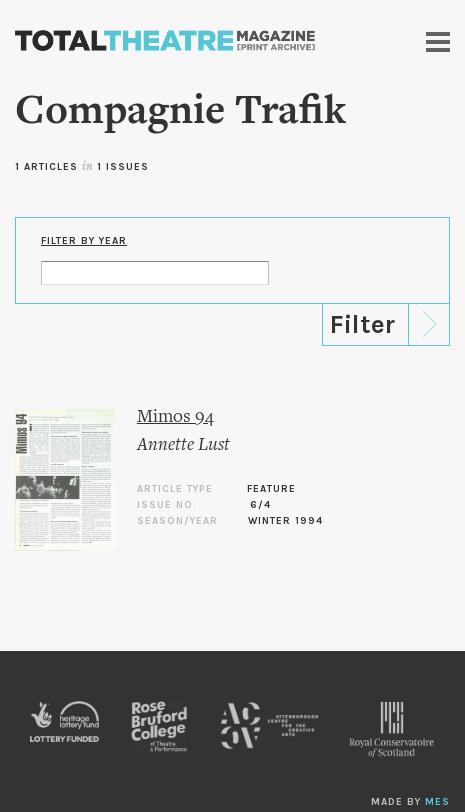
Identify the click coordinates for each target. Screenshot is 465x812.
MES (437, 802)
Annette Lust (183, 445)
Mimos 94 (175, 417)
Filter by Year (84, 241)
